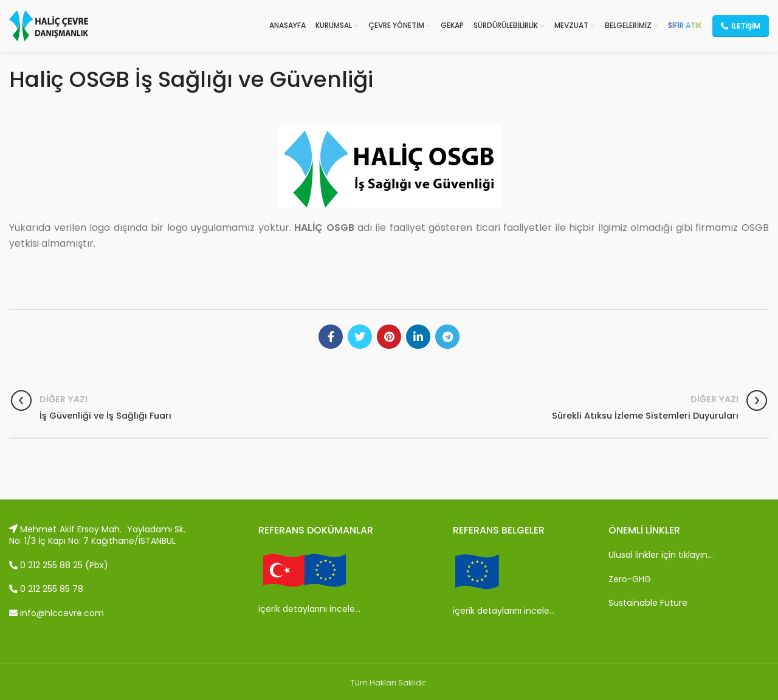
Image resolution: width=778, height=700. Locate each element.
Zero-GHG (630, 579)
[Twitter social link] (360, 337)
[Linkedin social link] (418, 337)
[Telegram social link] (447, 337)
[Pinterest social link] (389, 337)
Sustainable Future (648, 603)
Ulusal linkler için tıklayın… (661, 555)
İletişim (741, 26)
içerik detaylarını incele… (309, 609)
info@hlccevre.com (57, 613)
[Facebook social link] (331, 337)
